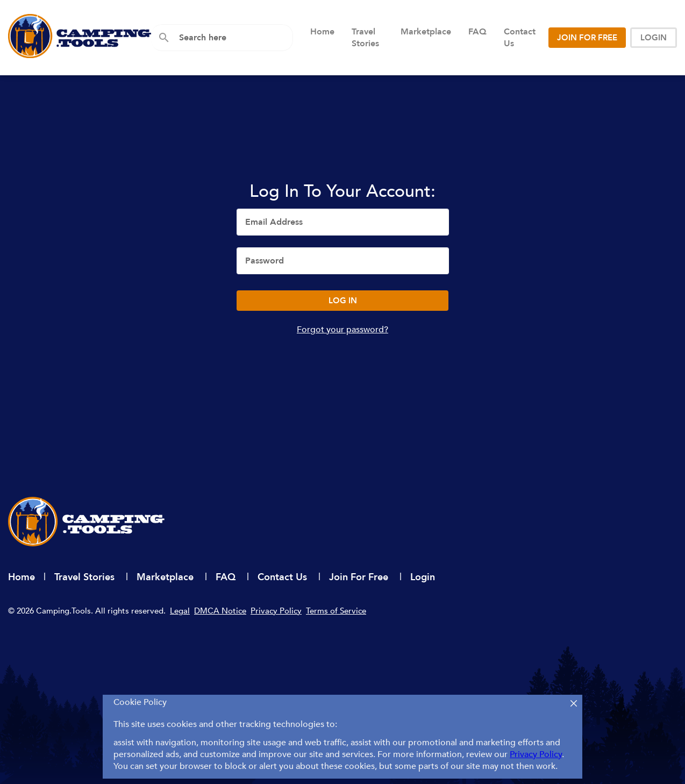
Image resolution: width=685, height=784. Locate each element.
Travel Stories (365, 38)
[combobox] (232, 38)
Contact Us (520, 38)
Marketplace (426, 32)
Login (423, 577)
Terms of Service (336, 611)
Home (322, 32)
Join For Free (360, 577)
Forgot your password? (342, 330)
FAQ (477, 32)
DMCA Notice (220, 611)
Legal (180, 611)
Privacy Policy (276, 611)
